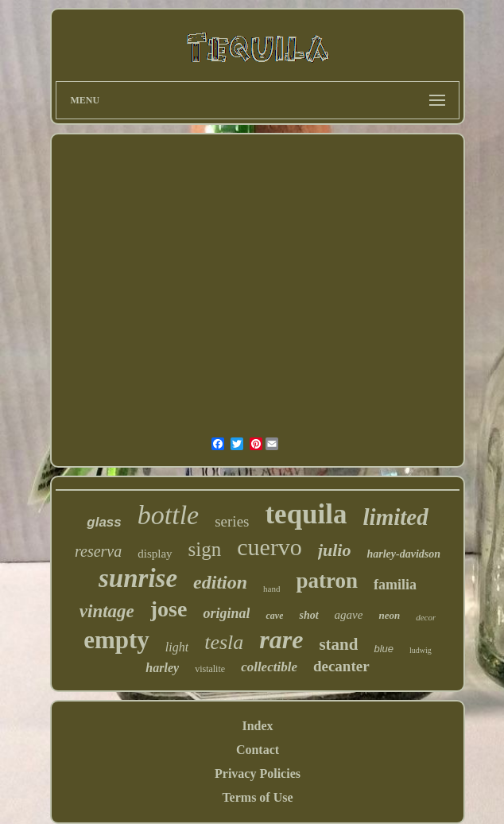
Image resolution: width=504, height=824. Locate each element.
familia (395, 585)
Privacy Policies (258, 773)
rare (281, 639)
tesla (224, 642)
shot (308, 615)
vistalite (210, 669)
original (226, 613)
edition (220, 582)
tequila (306, 514)
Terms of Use (257, 797)
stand (338, 644)
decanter (341, 666)
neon (389, 615)
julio (335, 550)
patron (327, 581)
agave (349, 615)
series (232, 521)
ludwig (421, 650)
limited (396, 517)
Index (257, 726)
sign (205, 549)
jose (169, 609)
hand (271, 589)
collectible (269, 667)
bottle (168, 515)
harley (162, 668)
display (155, 554)
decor (426, 617)
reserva (98, 551)
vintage (107, 611)
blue (384, 649)
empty (116, 640)
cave (274, 616)
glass (104, 522)
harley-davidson (403, 554)
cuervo (269, 547)
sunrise (138, 578)
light (177, 647)
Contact (258, 750)
